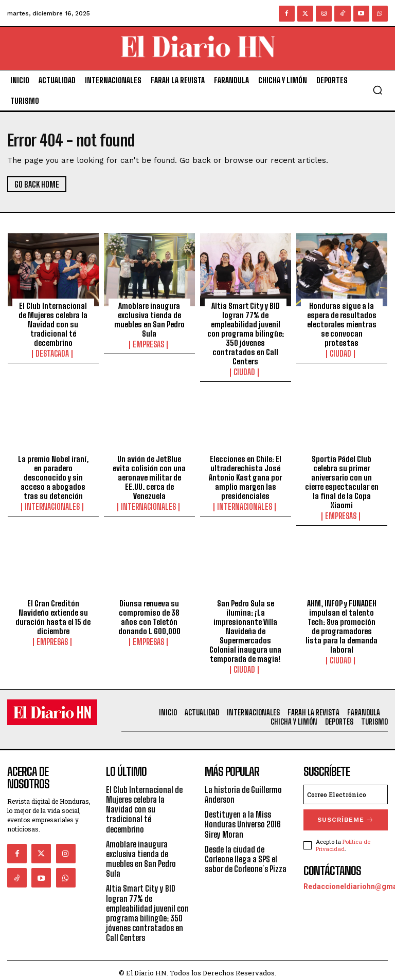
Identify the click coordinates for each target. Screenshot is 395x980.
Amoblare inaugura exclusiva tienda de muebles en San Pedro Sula (149, 319)
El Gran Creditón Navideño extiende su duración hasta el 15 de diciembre (53, 615)
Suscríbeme (346, 813)
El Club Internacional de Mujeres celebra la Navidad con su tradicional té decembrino (53, 324)
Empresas (149, 344)
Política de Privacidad (343, 837)
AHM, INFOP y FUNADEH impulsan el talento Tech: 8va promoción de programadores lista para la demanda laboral (342, 624)
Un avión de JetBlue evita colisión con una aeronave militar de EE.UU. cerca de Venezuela (149, 476)
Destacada (53, 353)
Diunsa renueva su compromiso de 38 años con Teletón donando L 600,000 (149, 615)
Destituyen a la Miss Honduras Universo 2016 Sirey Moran (243, 819)
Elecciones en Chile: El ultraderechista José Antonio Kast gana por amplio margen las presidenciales (245, 476)
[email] (346, 789)
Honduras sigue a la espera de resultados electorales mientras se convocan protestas (342, 324)
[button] (378, 90)
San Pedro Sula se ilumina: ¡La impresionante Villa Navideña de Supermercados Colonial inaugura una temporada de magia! (245, 628)
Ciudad (246, 372)
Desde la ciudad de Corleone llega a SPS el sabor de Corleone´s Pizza (246, 854)
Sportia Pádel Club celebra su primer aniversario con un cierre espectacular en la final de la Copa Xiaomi (342, 480)
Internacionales (53, 505)
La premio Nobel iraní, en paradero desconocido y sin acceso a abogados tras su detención (53, 476)
